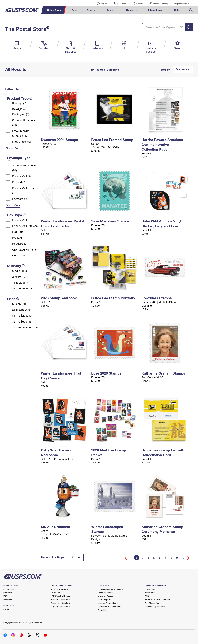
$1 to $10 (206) (21, 310)
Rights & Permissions (60, 607)
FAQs (6, 596)
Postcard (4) (20, 199)
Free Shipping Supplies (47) (21, 133)
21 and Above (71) (23, 288)
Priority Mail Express (25, 226)
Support (139, 4)
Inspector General (106, 596)
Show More (13, 148)
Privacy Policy (151, 589)
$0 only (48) (19, 304)
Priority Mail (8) (21, 176)
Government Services (60, 603)
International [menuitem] (155, 10)
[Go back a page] (126, 558)
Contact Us (9, 589)
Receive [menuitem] (92, 10)
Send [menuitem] (75, 10)
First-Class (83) (22, 142)
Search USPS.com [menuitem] (191, 10)
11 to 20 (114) (21, 282)
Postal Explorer (105, 600)
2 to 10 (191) (20, 277)
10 (183, 558)
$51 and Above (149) (25, 327)
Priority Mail (20, 220)
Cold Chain (19, 255)
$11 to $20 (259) (22, 315)
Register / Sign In (182, 4)
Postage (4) (19, 103)
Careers (7, 609)
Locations (122, 4)
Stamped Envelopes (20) (25, 122)
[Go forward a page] (188, 558)
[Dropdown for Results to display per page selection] (75, 557)
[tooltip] (31, 98)
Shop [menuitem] (110, 10)
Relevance (181, 69)
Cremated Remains (24, 249)
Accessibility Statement (156, 607)
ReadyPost (19, 243)
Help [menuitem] (177, 10)
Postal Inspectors (106, 593)
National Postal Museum (109, 603)
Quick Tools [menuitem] (54, 10)
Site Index (8, 593)
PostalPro (102, 610)
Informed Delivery (160, 4)
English (100, 4)
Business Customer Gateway (111, 589)
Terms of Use (151, 593)
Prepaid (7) (19, 182)
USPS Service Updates (61, 596)
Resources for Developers (109, 607)
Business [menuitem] (132, 10)
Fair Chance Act (152, 603)
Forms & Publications (60, 600)
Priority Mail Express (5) (25, 190)
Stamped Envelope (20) (24, 168)
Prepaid (17, 238)
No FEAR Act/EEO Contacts (157, 600)
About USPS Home (59, 589)
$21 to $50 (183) (22, 321)
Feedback (8, 600)
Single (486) (20, 271)
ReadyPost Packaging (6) (21, 112)
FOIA (147, 596)
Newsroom (56, 593)
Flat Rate (18, 232)
